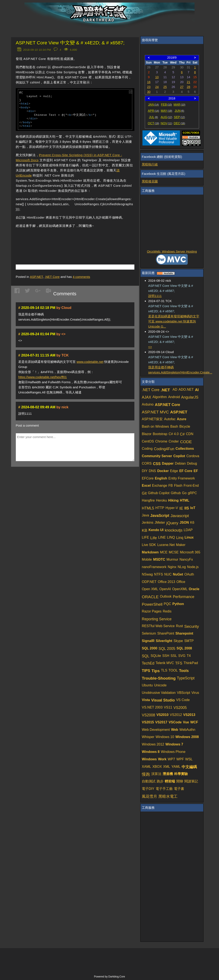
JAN (153, 105)
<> (150, 347)
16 (149, 82)
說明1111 (155, 296)
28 (189, 87)
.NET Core (52, 277)
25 (165, 87)
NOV (166, 123)
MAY (166, 111)
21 (189, 82)
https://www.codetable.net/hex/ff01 (43, 377)
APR (153, 111)
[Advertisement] (65, 240)
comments (81, 277)
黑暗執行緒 (150, 164)
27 (182, 87)
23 (149, 87)
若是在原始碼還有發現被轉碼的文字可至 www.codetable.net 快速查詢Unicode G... (174, 321)
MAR (179, 105)
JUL (154, 117)
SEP (179, 117)
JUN (179, 111)
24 (157, 87)
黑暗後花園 (150, 181)
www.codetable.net (90, 362)
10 (157, 77)
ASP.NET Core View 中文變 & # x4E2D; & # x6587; (70, 43)
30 (149, 92)
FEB (166, 105)
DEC (179, 123)
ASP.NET (36, 277)
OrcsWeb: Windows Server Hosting (172, 251)
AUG (166, 117)
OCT (154, 123)
